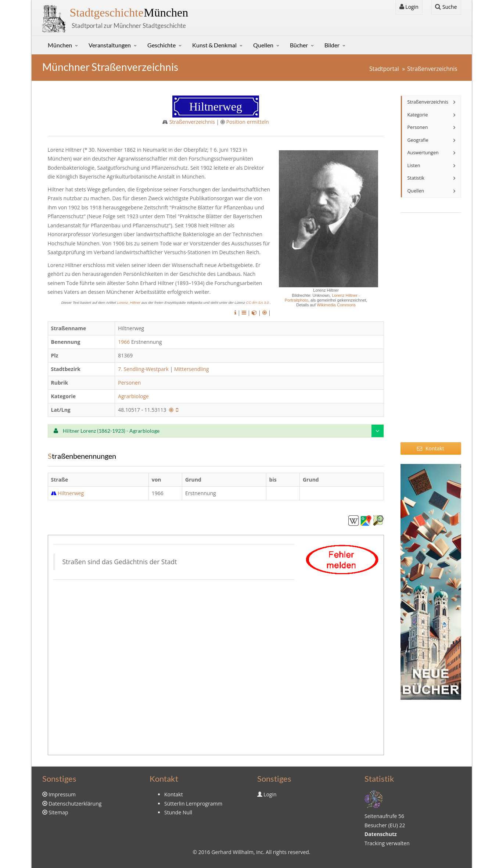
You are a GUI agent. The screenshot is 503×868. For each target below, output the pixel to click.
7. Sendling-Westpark (143, 369)
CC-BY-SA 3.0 (258, 302)
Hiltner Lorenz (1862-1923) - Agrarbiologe (107, 431)
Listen (414, 165)
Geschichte (161, 45)
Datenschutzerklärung (75, 804)
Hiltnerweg (71, 493)
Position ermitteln (247, 122)
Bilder (332, 45)
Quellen (263, 45)
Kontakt (430, 448)
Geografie (418, 140)
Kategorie (418, 115)
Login (409, 7)
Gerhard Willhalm (232, 852)
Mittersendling (192, 369)
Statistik (416, 178)
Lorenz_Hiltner (129, 302)
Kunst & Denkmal (214, 45)
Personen (129, 383)
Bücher (299, 45)
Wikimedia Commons (336, 305)
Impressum (62, 794)
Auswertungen (423, 153)
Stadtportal (384, 69)
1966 (124, 342)
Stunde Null (178, 812)
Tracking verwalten (387, 843)
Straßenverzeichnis (432, 69)
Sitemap (58, 812)
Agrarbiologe (134, 396)
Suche (446, 7)
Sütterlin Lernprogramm (193, 804)
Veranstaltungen (110, 45)
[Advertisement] (431, 332)
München (129, 12)
